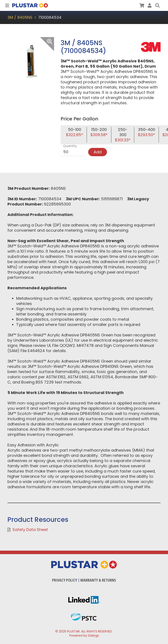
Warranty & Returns (98, 580)
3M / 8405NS (20, 17)
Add (98, 152)
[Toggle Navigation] (7, 5)
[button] (157, 5)
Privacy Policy (65, 580)
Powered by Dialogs (84, 635)
